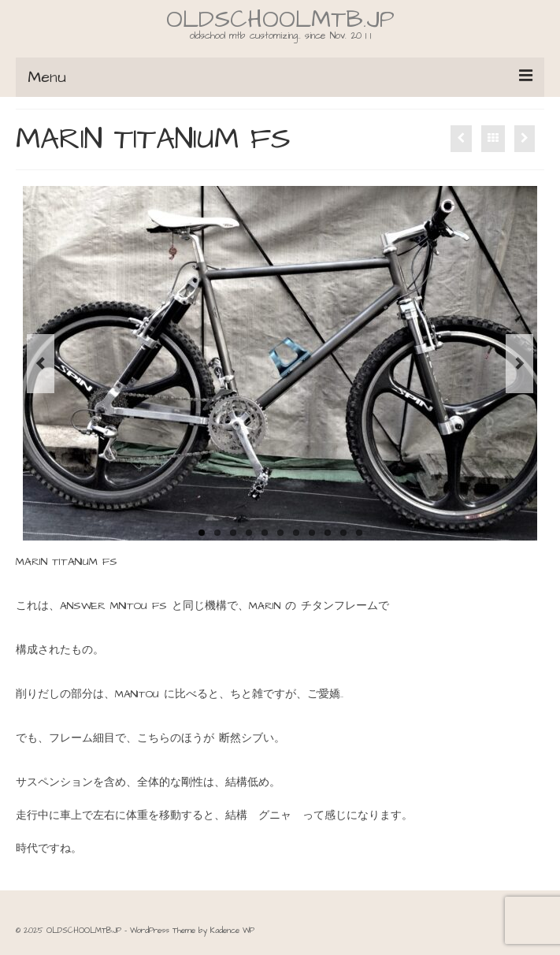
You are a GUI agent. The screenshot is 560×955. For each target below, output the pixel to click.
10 (343, 533)
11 (359, 533)
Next (519, 364)
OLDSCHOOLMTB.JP (280, 20)
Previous (41, 364)
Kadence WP (232, 931)
